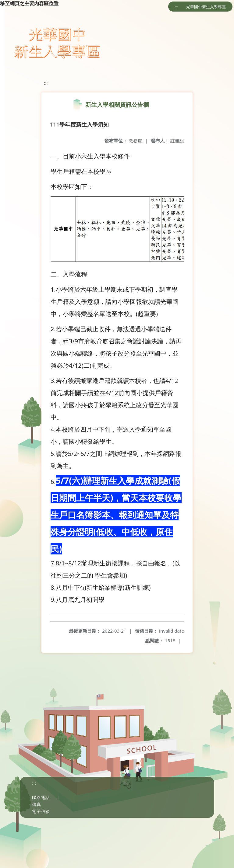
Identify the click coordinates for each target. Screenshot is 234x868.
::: (176, 7)
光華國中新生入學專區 (206, 7)
